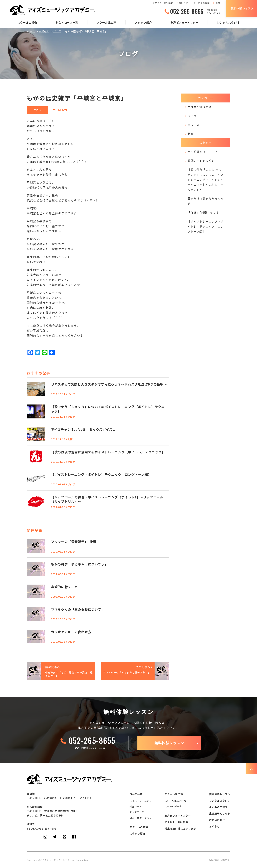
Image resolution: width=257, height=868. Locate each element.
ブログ (57, 31)
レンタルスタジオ (228, 22)
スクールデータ (173, 806)
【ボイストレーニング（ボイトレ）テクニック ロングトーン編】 (206, 226)
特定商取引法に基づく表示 (180, 828)
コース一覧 (136, 794)
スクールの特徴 (27, 22)
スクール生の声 (107, 22)
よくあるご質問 (202, 3)
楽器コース (136, 806)
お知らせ (183, 3)
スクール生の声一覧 (176, 801)
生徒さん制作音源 (200, 107)
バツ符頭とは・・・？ (203, 152)
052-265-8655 (187, 11)
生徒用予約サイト (220, 813)
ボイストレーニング (141, 801)
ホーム (31, 31)
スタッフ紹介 (143, 22)
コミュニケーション (141, 818)
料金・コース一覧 (67, 22)
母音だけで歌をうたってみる (206, 201)
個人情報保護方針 (220, 860)
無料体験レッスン (242, 8)
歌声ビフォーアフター (184, 22)
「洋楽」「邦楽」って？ (203, 212)
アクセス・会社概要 (163, 3)
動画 (191, 134)
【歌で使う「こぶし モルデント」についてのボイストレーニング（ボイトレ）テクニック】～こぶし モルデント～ (206, 180)
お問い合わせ (217, 820)
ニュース (193, 125)
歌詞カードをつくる (201, 161)
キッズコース (137, 812)
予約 (218, 3)
